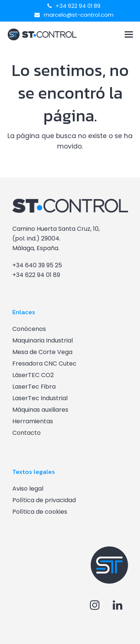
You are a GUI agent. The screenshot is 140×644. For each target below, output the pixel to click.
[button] (129, 34)
